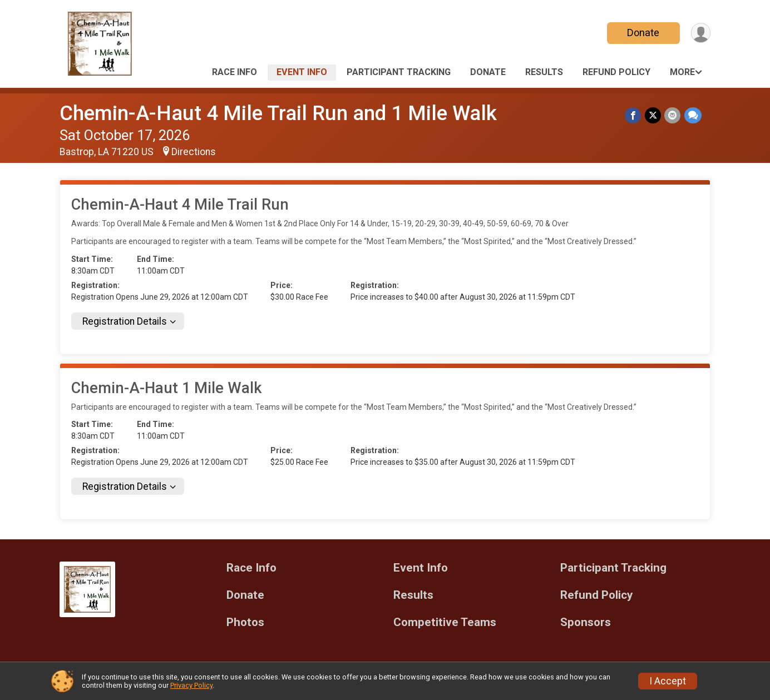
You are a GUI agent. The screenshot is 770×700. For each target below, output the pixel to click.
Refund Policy (616, 72)
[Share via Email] (673, 115)
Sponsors (586, 622)
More (682, 72)
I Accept (668, 681)
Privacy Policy (191, 685)
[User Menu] (700, 33)
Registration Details (125, 321)
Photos (245, 622)
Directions (194, 152)
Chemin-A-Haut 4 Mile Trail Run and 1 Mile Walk (278, 113)
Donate (643, 33)
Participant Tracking (399, 72)
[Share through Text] (693, 115)
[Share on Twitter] (653, 115)
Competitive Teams (445, 622)
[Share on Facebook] (634, 115)
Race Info (235, 72)
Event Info (302, 72)
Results (544, 72)
